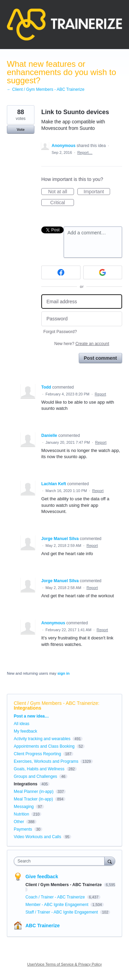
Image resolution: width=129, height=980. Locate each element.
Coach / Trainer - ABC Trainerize (56, 897)
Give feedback (42, 877)
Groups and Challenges (35, 776)
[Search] (110, 861)
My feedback (25, 731)
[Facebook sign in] (61, 272)
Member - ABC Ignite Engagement (57, 905)
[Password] (82, 319)
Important (97, 192)
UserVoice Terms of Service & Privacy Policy (64, 964)
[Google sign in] (103, 272)
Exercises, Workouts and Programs (47, 761)
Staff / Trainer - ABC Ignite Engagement (62, 912)
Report (100, 394)
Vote (20, 130)
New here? (82, 344)
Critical (62, 203)
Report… (85, 152)
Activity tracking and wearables (42, 739)
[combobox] (61, 861)
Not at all (61, 192)
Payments (23, 829)
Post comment (100, 358)
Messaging (24, 807)
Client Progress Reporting (37, 754)
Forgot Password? (60, 332)
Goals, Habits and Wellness (39, 769)
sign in (63, 673)
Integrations (28, 708)
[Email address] (82, 302)
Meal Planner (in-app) (34, 792)
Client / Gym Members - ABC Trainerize (56, 703)
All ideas (21, 724)
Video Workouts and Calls (37, 837)
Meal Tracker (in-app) (33, 799)
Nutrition (21, 814)
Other (19, 822)
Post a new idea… (31, 716)
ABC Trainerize (43, 926)
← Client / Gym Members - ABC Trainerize (46, 89)
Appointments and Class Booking (44, 746)
